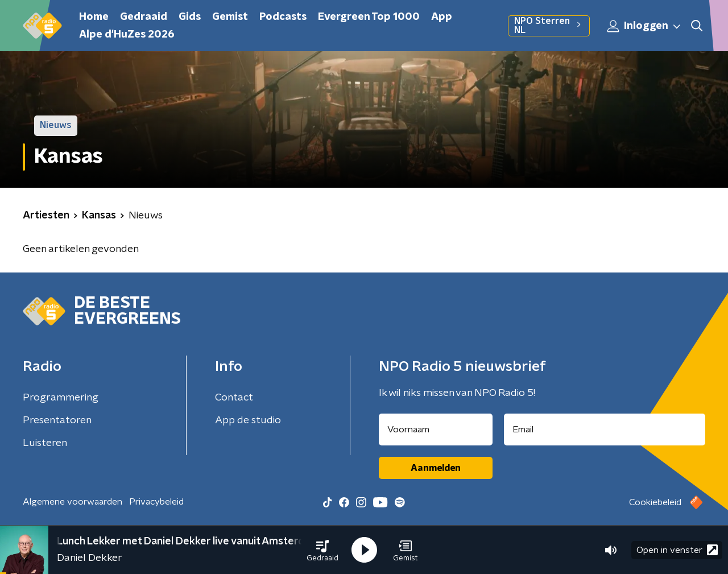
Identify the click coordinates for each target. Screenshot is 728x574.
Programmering (61, 398)
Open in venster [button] (677, 550)
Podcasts (283, 17)
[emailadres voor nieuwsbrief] (605, 430)
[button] (322, 550)
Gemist (230, 17)
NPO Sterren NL (549, 26)
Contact (234, 398)
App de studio (248, 420)
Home (94, 17)
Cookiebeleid (655, 502)
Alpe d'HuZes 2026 (127, 35)
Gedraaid (144, 17)
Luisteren (45, 443)
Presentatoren (57, 420)
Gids (190, 17)
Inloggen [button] (644, 26)
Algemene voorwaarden (73, 502)
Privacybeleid (156, 502)
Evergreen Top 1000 (369, 17)
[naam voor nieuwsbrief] (436, 430)
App (442, 17)
